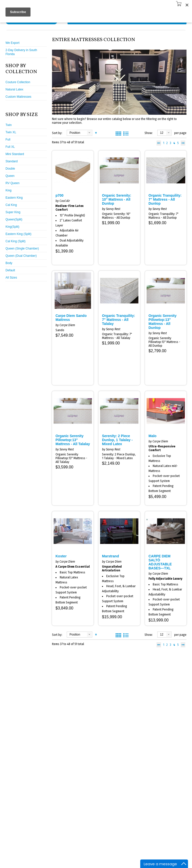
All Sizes (11, 278)
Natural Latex (14, 89)
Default (10, 270)
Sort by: (57, 133)
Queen (10, 176)
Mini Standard (15, 154)
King (8, 190)
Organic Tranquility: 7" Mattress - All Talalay (118, 320)
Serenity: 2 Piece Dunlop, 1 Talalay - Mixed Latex (117, 440)
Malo (152, 436)
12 (162, 133)
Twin (9, 125)
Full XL (10, 147)
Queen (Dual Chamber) (21, 256)
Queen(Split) (14, 219)
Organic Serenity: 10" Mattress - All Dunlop (117, 199)
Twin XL (11, 132)
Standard (12, 161)
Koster (61, 556)
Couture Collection (18, 82)
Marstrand (110, 556)
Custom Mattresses (18, 97)
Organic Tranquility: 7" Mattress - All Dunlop (165, 199)
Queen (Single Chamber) (22, 249)
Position (75, 133)
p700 (59, 195)
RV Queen (12, 183)
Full (8, 140)
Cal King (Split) (15, 241)
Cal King (11, 205)
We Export (12, 43)
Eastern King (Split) (18, 234)
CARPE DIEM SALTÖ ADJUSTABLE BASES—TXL (160, 562)
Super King (13, 212)
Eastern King (14, 198)
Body (9, 263)
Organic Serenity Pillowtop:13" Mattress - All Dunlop (162, 322)
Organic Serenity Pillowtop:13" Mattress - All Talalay (73, 440)
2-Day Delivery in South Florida (21, 52)
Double (10, 169)
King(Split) (12, 227)
